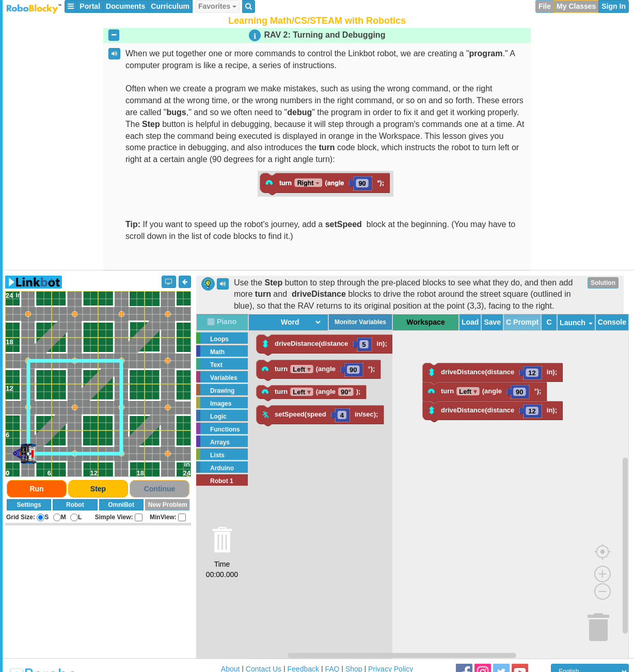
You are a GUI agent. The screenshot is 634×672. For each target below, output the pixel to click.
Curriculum (170, 6)
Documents (125, 6)
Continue (160, 489)
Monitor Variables (360, 322)
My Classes (576, 6)
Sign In (614, 6)
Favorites (217, 6)
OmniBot (121, 505)
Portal (90, 6)
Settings (29, 505)
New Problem (168, 505)
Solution (603, 283)
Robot (75, 505)
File (545, 6)
